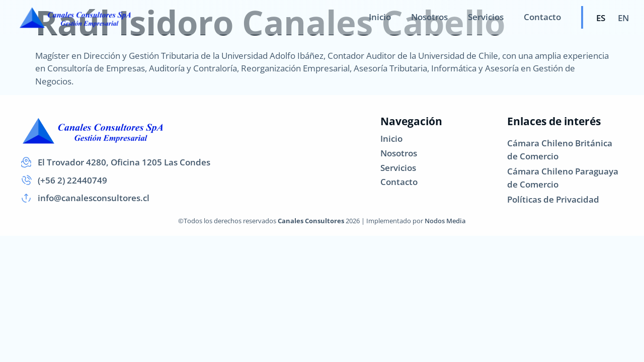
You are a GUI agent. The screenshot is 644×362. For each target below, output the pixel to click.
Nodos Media (445, 221)
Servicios (486, 17)
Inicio (380, 17)
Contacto (542, 17)
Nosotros (429, 17)
